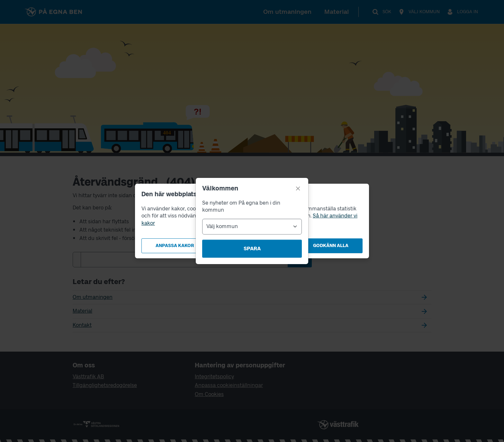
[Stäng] (298, 189)
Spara (252, 249)
